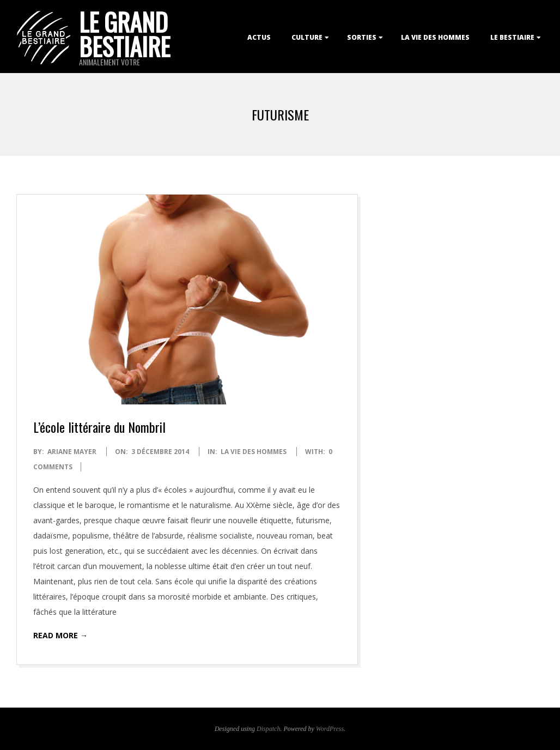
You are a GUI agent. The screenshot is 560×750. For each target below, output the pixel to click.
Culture (307, 37)
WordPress (330, 729)
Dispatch (268, 729)
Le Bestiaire (512, 37)
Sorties (362, 37)
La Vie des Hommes (435, 37)
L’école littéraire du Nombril (99, 427)
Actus (259, 37)
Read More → (60, 635)
